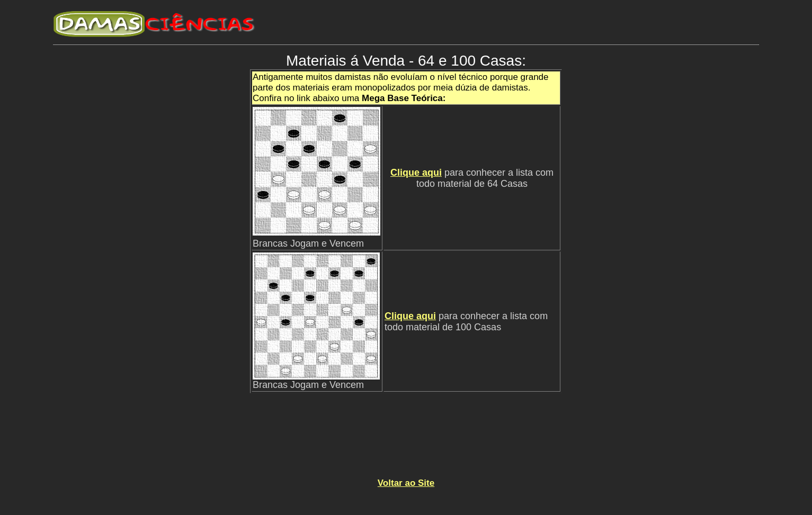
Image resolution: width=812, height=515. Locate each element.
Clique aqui (416, 173)
